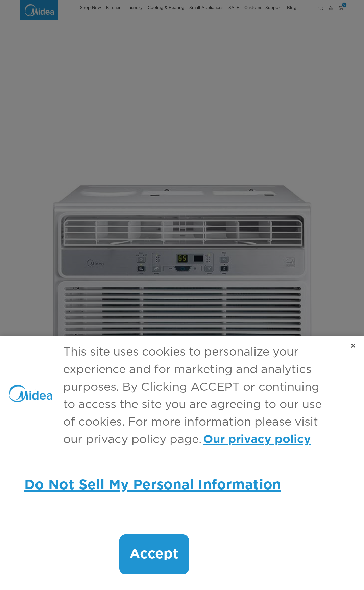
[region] (182, 463)
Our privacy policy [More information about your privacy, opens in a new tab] (257, 440)
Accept (154, 554)
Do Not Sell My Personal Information (153, 485)
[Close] (353, 346)
